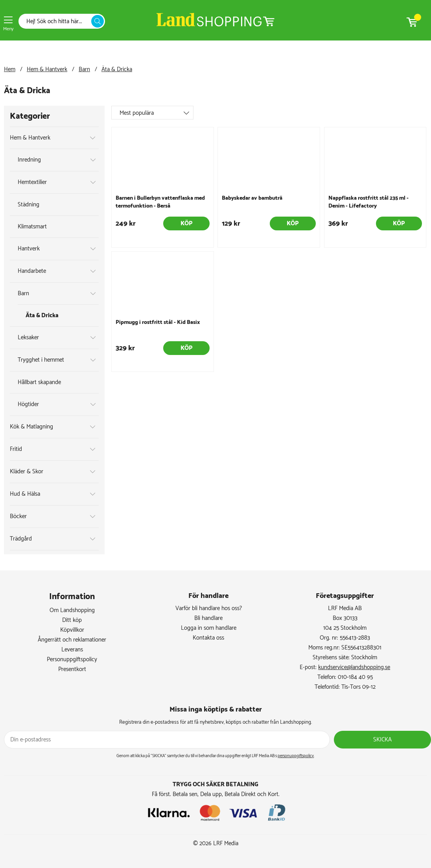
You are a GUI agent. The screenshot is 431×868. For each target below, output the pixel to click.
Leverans (72, 650)
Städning (29, 205)
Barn (84, 69)
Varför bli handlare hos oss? (209, 608)
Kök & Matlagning (31, 427)
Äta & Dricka (117, 69)
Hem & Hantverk (47, 69)
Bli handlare (208, 618)
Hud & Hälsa (25, 494)
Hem (10, 69)
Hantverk (29, 249)
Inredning (29, 160)
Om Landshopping (72, 610)
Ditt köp (72, 620)
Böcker (18, 516)
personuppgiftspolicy (296, 756)
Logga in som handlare (209, 628)
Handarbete (32, 271)
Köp (186, 223)
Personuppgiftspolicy (72, 659)
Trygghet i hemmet (41, 360)
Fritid (16, 449)
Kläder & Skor (27, 472)
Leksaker (28, 337)
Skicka (382, 740)
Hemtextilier (32, 182)
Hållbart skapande (39, 382)
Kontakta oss (208, 638)
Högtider (28, 404)
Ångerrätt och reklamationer (72, 640)
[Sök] (57, 21)
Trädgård (21, 539)
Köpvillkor (72, 630)
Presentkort (72, 669)
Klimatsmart (32, 227)
